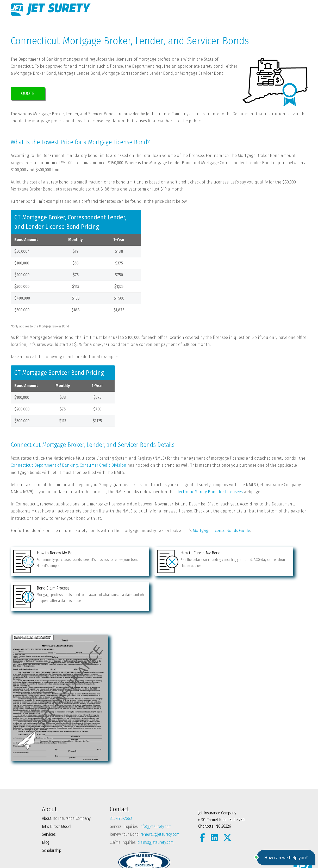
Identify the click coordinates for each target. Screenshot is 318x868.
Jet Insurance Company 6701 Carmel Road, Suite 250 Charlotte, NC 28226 (221, 786)
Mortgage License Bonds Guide (221, 531)
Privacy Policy (53, 853)
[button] (286, 858)
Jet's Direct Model (57, 793)
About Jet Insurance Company (66, 785)
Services (49, 801)
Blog (46, 809)
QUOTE (28, 93)
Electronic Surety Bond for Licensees (209, 492)
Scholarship (52, 817)
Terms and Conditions (89, 853)
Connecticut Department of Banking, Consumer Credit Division (68, 465)
